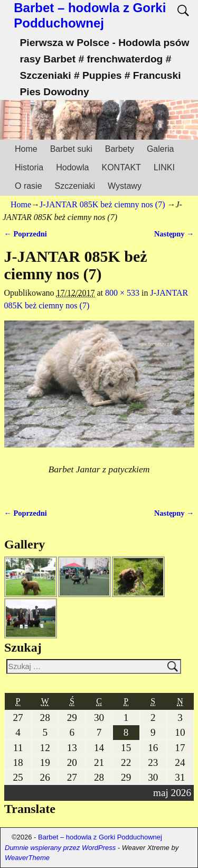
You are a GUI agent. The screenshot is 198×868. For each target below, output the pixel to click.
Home (26, 149)
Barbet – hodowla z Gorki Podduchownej (90, 15)
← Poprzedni (26, 234)
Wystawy (125, 186)
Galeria (161, 149)
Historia (29, 167)
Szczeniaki (75, 186)
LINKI (164, 167)
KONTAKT (121, 167)
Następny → (174, 234)
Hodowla (72, 167)
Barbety (120, 149)
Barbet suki (71, 149)
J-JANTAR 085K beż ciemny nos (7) (102, 204)
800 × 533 (122, 293)
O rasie (29, 186)
